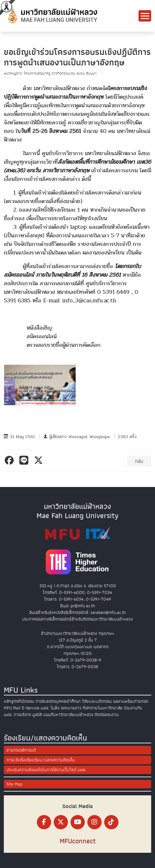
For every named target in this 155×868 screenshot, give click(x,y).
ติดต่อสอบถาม (107, 715)
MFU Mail (12, 708)
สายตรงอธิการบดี (21, 750)
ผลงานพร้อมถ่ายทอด (131, 701)
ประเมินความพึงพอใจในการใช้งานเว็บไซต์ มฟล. (46, 770)
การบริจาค (22, 715)
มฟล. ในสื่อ (50, 708)
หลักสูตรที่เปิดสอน (19, 701)
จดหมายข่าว (71, 708)
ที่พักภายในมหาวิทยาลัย (103, 708)
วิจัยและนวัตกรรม (97, 701)
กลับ (139, 461)
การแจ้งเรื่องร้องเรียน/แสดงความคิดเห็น (40, 760)
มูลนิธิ (37, 715)
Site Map (14, 784)
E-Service (31, 708)
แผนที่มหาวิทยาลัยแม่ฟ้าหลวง (68, 715)
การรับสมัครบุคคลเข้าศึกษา (58, 701)
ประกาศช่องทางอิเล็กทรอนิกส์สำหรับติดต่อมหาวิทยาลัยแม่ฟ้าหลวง (77, 619)
